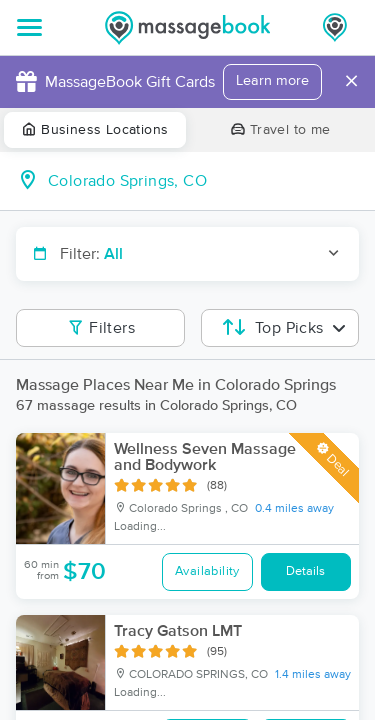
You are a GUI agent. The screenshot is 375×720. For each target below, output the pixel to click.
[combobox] (203, 181)
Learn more (272, 81)
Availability (207, 571)
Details (305, 571)
